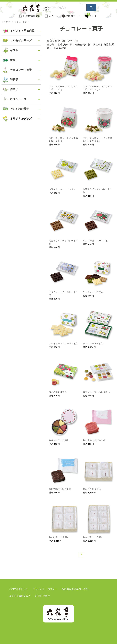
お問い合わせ (42, 596)
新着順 (97, 44)
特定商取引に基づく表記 (75, 589)
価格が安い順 (65, 44)
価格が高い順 (83, 44)
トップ (5, 22)
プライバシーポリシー (45, 589)
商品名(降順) (61, 48)
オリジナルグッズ (21, 119)
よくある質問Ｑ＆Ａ (20, 596)
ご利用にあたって (19, 589)
